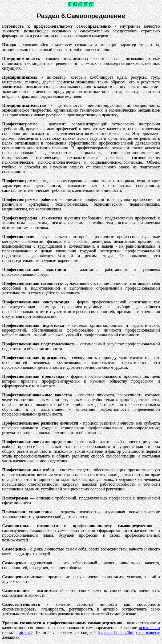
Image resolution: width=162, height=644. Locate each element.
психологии (149, 628)
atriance (26, 632)
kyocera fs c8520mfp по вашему (129, 632)
